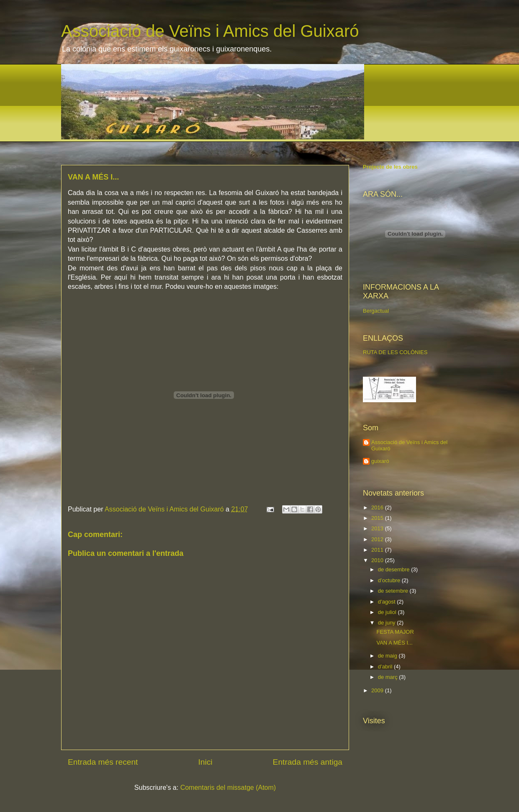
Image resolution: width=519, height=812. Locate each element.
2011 (378, 550)
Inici (205, 762)
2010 (378, 560)
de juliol (388, 612)
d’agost (388, 602)
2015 (378, 518)
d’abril (386, 667)
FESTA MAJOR (395, 632)
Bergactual (376, 311)
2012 (378, 539)
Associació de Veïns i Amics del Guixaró (210, 31)
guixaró (380, 461)
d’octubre (390, 580)
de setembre (394, 591)
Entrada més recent (103, 762)
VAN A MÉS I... (394, 643)
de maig (388, 656)
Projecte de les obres (390, 167)
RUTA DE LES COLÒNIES (395, 352)
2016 (378, 507)
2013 (378, 528)
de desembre (395, 569)
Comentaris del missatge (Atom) (228, 788)
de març (389, 677)
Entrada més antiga (308, 762)
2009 (378, 690)
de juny (388, 623)
